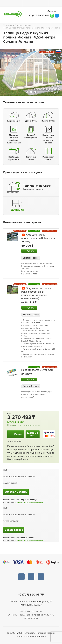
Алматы (42, 636)
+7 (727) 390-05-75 (39, 16)
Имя (5, 470)
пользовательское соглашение (29, 503)
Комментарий (10, 483)
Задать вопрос (14, 530)
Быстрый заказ (31, 258)
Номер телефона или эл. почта (19, 477)
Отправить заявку (16, 492)
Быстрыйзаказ (33, 434)
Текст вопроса (11, 521)
